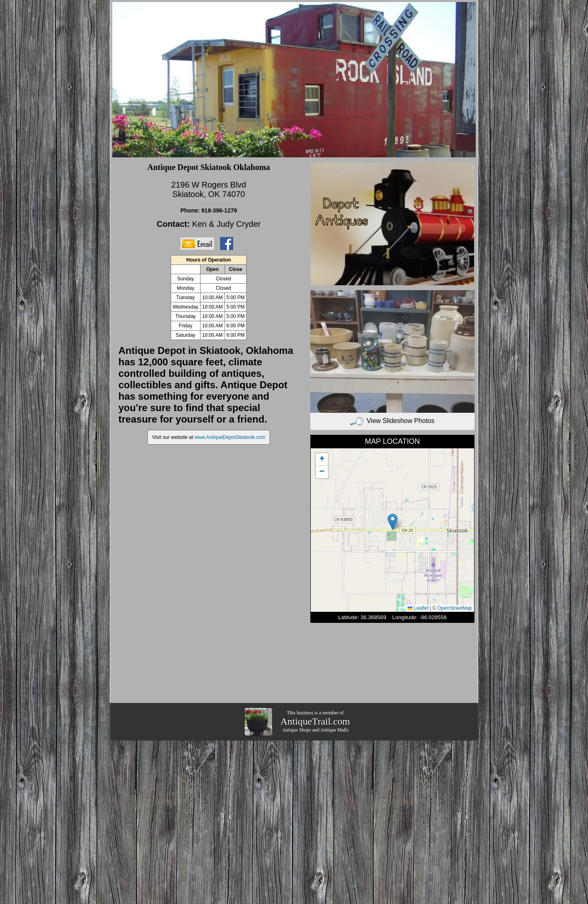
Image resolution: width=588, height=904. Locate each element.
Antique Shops (297, 730)
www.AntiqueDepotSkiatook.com (230, 437)
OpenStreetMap (455, 608)
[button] (393, 522)
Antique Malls (334, 730)
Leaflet (418, 608)
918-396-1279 (219, 210)
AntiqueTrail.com (315, 721)
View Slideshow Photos (392, 421)
